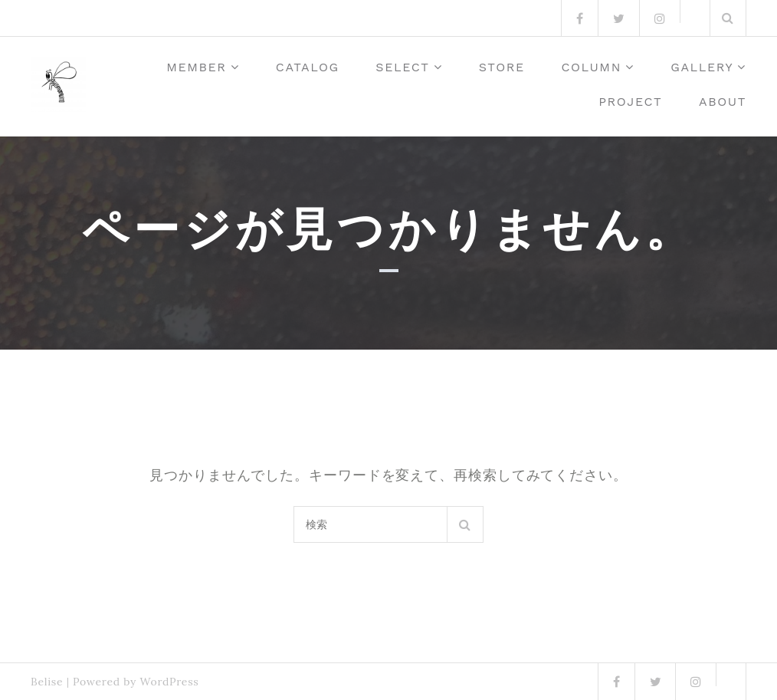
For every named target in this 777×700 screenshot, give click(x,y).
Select (402, 67)
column (591, 67)
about (723, 102)
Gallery (702, 67)
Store (502, 67)
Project (630, 102)
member (196, 67)
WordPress (169, 682)
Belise (47, 682)
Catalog (308, 67)
